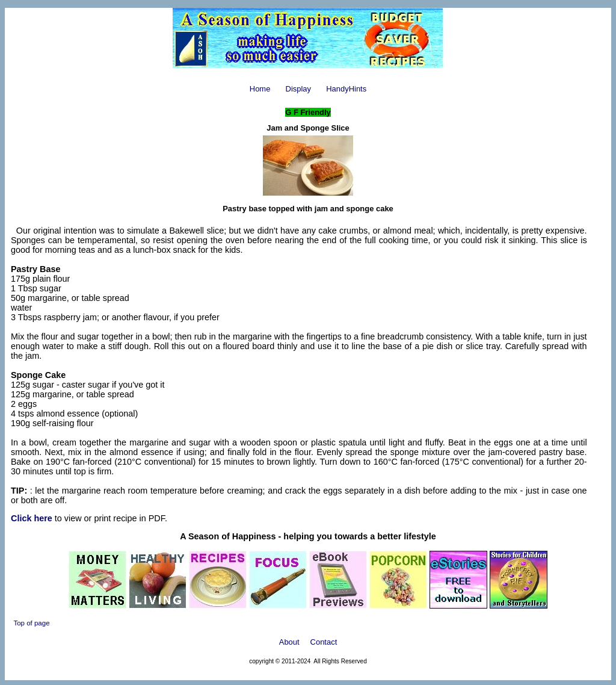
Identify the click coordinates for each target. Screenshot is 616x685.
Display (298, 89)
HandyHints (346, 89)
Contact (324, 642)
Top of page (31, 623)
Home (260, 89)
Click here (32, 518)
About (289, 642)
